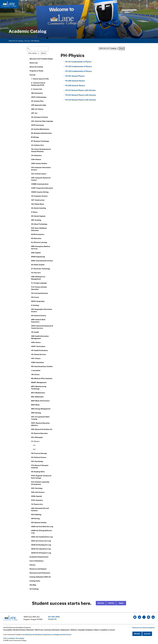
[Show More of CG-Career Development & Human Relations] (30, 149)
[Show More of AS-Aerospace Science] (30, 117)
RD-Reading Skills (38, 472)
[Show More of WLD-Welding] (30, 514)
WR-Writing (35, 519)
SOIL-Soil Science (38, 492)
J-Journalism (36, 370)
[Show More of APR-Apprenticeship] (30, 105)
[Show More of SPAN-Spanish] (30, 496)
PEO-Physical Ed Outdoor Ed (42, 429)
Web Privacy (41, 629)
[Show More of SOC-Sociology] (30, 488)
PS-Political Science (39, 457)
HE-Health (35, 332)
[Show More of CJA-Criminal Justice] (30, 174)
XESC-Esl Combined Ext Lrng (42, 537)
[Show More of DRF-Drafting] (30, 220)
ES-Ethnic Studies (38, 265)
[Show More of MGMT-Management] (30, 382)
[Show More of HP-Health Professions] (30, 350)
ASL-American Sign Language (42, 121)
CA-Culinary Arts (37, 145)
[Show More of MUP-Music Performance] (30, 401)
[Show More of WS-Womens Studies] (30, 522)
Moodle (136, 633)
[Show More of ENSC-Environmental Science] (30, 261)
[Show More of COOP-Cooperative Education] (30, 188)
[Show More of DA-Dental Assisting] (30, 208)
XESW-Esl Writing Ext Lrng (41, 553)
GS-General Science (39, 316)
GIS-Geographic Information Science (42, 310)
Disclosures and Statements (40, 573)
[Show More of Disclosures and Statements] (28, 573)
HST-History (36, 358)
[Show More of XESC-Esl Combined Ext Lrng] (30, 537)
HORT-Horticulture (38, 346)
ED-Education (36, 238)
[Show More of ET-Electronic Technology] (30, 269)
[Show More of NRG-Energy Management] (30, 409)
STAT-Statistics (37, 500)
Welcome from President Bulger (41, 59)
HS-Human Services (39, 354)
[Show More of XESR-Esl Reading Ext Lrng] (30, 545)
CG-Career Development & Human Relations (41, 150)
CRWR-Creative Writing (40, 192)
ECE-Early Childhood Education (39, 229)
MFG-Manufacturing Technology (39, 388)
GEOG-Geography (38, 301)
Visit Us (111, 603)
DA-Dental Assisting (39, 208)
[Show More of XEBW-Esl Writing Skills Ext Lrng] (30, 530)
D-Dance (34, 212)
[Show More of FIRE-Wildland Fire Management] (30, 277)
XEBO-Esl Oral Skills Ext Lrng (42, 527)
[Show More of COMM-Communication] (30, 184)
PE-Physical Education (39, 433)
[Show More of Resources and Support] (28, 569)
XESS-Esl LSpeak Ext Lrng (41, 549)
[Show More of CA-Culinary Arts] (30, 145)
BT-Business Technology (40, 141)
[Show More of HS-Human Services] (30, 354)
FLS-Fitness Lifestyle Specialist (39, 288)
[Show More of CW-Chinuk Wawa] (30, 204)
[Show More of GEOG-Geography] (30, 301)
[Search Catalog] (38, 49)
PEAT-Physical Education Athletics (40, 424)
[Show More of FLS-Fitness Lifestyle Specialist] (30, 287)
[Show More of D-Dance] (30, 212)
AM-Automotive (37, 93)
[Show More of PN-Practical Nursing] (30, 453)
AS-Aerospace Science (40, 117)
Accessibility (8, 629)
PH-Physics (35, 441)
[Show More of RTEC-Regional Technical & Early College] (30, 476)
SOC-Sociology (37, 488)
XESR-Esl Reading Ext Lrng (41, 545)
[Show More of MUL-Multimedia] (30, 397)
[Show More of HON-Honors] (30, 342)
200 (34, 449)
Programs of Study (36, 71)
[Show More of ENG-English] (30, 253)
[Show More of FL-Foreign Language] (30, 283)
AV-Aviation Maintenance (40, 129)
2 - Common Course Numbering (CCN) (38, 84)
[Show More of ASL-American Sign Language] (30, 121)
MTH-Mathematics (38, 393)
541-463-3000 (55, 617)
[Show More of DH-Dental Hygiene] (30, 216)
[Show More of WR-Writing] (30, 518)
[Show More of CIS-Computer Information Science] (30, 167)
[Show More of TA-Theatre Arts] (30, 504)
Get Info (101, 603)
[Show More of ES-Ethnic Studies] (30, 265)
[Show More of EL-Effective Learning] (30, 242)
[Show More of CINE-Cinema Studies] (30, 163)
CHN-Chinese (36, 159)
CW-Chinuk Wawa (38, 204)
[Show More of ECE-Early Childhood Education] (30, 228)
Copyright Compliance (90, 629)
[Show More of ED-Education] (30, 238)
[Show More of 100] (31, 445)
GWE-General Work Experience (38, 321)
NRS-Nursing (36, 413)
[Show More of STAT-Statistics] (30, 500)
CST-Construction (38, 200)
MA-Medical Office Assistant (42, 378)
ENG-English (36, 253)
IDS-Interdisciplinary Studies (42, 366)
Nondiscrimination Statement (25, 629)
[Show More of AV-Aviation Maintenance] (30, 129)
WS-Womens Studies (39, 523)
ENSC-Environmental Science (42, 261)
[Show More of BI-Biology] (30, 137)
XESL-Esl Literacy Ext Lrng (41, 541)
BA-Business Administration (41, 133)
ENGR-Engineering (38, 257)
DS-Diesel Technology (39, 224)
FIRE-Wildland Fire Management (38, 278)
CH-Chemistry (36, 155)
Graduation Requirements (39, 557)
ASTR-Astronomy (38, 125)
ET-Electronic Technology (41, 269)
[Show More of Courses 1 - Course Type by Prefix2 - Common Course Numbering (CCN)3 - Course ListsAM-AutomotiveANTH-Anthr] (28, 75)
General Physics (75, 76)
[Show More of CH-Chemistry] (30, 155)
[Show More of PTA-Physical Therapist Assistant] (30, 465)
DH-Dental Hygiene (38, 216)
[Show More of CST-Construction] (30, 200)
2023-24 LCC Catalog (16, 41)
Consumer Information (55, 629)
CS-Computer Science (39, 196)
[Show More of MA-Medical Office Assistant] (30, 378)
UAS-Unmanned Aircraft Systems (40, 509)
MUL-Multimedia (37, 397)
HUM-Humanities (38, 362)
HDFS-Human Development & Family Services (42, 327)
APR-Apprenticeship (39, 105)
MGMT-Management (39, 382)
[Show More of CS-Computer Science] (30, 196)
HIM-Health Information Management (40, 337)
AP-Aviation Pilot (37, 101)
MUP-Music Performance (40, 401)
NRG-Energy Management (41, 409)
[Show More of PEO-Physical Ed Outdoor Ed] (30, 429)
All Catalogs (34, 589)
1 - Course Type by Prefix (40, 79)
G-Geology (35, 305)
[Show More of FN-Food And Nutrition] (30, 293)
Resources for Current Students (143, 627)
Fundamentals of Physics (79, 62)
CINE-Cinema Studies (39, 163)
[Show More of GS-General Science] (30, 315)
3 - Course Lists (37, 89)
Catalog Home (35, 581)
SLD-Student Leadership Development (40, 483)
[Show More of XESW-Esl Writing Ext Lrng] (30, 553)
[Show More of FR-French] (30, 297)
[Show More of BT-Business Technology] (30, 141)
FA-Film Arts (36, 273)
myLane (146, 633)
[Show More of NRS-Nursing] (30, 413)
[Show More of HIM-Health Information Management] (30, 336)
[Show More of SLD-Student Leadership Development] (30, 482)
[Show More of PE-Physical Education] (30, 433)
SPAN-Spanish (37, 496)
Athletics (77, 629)
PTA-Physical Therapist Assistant (40, 467)
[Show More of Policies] (28, 565)
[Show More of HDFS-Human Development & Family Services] (30, 326)
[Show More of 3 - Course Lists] (30, 89)
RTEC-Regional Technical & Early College (41, 477)
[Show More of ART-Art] (30, 113)
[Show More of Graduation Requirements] (28, 557)
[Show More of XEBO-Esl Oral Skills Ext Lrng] (30, 526)
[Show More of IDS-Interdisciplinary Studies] (30, 366)
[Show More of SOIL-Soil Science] (30, 492)
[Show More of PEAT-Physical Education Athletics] (30, 423)
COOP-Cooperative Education (42, 188)
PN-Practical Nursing (39, 453)
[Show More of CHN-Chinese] (30, 159)
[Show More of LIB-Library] (30, 374)
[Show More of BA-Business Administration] (30, 133)
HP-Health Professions (39, 350)
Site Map (33, 585)
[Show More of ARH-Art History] (30, 109)
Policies (32, 565)
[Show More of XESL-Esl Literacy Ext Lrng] (30, 541)
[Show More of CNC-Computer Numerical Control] (30, 178)
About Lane (34, 63)
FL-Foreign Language (39, 283)
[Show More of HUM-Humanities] (30, 362)
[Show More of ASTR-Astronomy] (30, 125)
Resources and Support (38, 569)
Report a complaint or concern (110, 629)
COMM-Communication (40, 184)
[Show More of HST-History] (30, 358)
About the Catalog (36, 67)
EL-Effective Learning (39, 242)
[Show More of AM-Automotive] (30, 93)
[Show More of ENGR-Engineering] (30, 257)
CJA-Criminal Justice (39, 174)
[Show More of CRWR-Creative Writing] (30, 192)
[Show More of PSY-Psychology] (30, 461)
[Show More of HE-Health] (30, 332)
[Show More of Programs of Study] (28, 71)
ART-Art (34, 113)
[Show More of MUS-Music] (30, 405)
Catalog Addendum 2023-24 (40, 577)
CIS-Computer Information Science (41, 169)
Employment (68, 629)
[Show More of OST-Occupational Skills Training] (30, 417)
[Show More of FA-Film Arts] (30, 273)
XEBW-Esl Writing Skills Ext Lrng (42, 532)
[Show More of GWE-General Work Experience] (30, 319)
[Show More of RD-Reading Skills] (30, 472)
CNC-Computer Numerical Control (41, 179)
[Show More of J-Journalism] (30, 370)
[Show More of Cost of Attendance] (28, 561)
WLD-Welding (36, 515)
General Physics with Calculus (81, 90)
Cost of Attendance (37, 561)
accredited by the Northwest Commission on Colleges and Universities (48, 634)
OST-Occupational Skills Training (40, 418)
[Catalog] (108, 48)
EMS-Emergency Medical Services (41, 248)
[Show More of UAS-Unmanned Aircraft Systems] (30, 508)
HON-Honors (36, 342)
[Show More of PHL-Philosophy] (30, 437)
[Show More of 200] (31, 449)
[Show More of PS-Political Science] (30, 457)
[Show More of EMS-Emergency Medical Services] (30, 246)
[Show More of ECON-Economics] (30, 234)
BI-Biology (35, 137)
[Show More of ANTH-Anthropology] (30, 97)
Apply (121, 603)
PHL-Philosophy (37, 437)
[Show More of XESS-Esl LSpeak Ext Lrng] (30, 549)
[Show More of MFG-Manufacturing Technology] (30, 386)
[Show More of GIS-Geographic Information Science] (30, 309)
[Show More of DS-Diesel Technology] (30, 224)
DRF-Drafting (36, 220)
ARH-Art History (37, 109)
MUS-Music (35, 405)
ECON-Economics (38, 234)
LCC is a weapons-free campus (14, 638)
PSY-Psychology (37, 461)
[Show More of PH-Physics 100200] (30, 441)
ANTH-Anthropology (39, 97)
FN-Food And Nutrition (40, 293)
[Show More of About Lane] (28, 63)
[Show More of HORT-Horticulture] (30, 346)
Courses (28, 41)
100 (34, 445)
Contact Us (53, 619)
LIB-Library (35, 374)
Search (43, 53)
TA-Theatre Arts (37, 504)
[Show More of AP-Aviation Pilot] (30, 101)
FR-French (35, 297)
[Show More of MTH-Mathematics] (30, 393)
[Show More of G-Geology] (30, 305)
